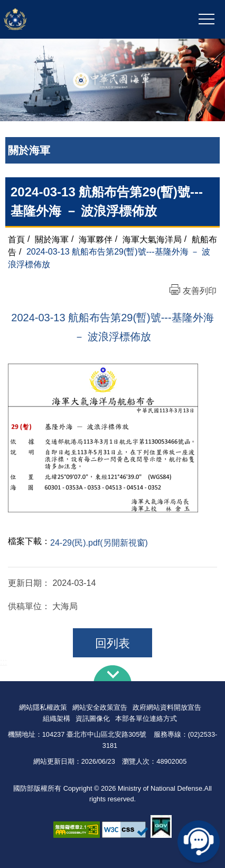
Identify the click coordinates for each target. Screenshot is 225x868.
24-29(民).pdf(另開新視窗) (99, 543)
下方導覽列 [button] (112, 673)
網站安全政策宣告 (100, 707)
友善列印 (200, 291)
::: (3, 662)
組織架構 (57, 718)
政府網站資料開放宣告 (167, 707)
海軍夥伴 (96, 239)
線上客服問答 (199, 842)
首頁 (16, 239)
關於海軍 (52, 239)
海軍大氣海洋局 (152, 239)
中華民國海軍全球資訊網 (64, 20)
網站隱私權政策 (43, 707)
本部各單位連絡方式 (146, 718)
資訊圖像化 (93, 718)
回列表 (112, 643)
